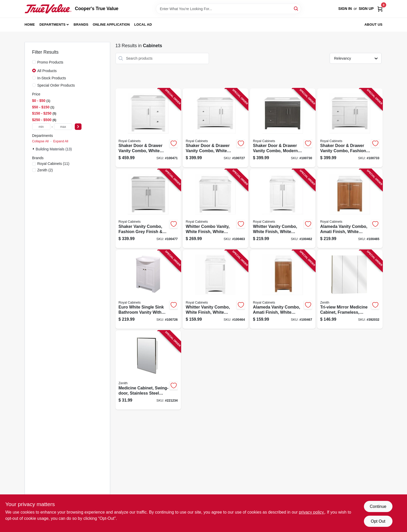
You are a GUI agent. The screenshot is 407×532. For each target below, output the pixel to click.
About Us (374, 24)
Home (30, 24)
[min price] (41, 127)
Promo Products (50, 62)
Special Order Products (56, 85)
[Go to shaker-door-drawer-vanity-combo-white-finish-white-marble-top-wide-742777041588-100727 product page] (215, 128)
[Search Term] (228, 9)
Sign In (345, 9)
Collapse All (40, 141)
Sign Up (366, 9)
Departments (52, 24)
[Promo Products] (34, 62)
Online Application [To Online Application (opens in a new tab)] (111, 24)
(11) (53, 164)
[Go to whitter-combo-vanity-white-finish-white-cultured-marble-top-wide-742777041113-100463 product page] (215, 209)
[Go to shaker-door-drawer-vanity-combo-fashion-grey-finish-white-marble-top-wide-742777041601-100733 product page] (350, 128)
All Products (47, 71)
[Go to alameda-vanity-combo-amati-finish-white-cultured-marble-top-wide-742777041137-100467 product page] (283, 289)
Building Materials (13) (54, 149)
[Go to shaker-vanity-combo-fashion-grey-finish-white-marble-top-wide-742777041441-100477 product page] (148, 209)
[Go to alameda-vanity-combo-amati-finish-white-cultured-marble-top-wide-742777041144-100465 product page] (350, 209)
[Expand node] (34, 149)
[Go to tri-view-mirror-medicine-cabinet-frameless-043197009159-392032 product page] (350, 289)
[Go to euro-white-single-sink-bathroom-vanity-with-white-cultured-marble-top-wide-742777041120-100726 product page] (148, 289)
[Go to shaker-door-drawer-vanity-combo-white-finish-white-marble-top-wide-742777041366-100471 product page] (148, 128)
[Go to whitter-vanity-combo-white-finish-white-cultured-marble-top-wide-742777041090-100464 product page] (215, 289)
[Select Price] (78, 127)
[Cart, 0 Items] (380, 9)
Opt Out (378, 521)
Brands (81, 24)
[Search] (296, 8)
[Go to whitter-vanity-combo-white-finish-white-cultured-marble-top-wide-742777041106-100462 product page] (283, 209)
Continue (378, 506)
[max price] (63, 127)
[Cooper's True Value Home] (48, 9)
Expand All (61, 141)
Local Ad (143, 24)
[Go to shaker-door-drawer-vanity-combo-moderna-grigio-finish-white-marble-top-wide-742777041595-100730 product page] (283, 128)
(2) (45, 170)
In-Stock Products (52, 78)
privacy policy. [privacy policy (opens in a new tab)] (312, 512)
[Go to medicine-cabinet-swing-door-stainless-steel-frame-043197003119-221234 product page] (148, 370)
